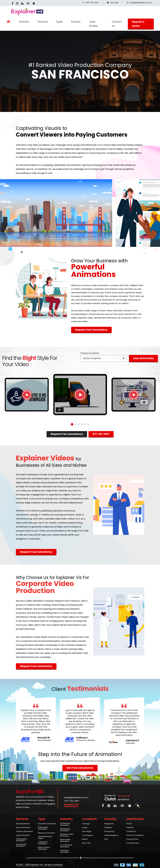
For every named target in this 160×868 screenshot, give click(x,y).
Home (129, 824)
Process (76, 22)
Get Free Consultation (80, 768)
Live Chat (113, 3)
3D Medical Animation (65, 830)
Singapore (109, 824)
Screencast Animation (21, 845)
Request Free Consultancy (91, 330)
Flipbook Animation (47, 833)
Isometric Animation (47, 824)
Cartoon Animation (24, 832)
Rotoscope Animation (43, 828)
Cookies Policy (133, 843)
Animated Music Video (45, 838)
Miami (85, 839)
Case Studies (94, 24)
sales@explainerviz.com (76, 798)
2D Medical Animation (65, 824)
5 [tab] (85, 424)
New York (86, 843)
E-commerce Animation (66, 846)
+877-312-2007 (91, 3)
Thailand (108, 828)
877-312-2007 (101, 434)
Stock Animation (23, 828)
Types (59, 22)
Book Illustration (23, 824)
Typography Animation (21, 840)
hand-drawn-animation (44, 848)
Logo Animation (23, 835)
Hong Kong (109, 832)
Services (43, 22)
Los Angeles (88, 835)
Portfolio (24, 22)
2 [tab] (76, 424)
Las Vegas (87, 832)
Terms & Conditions (135, 835)
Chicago (86, 824)
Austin (85, 828)
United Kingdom (111, 835)
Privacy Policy (132, 839)
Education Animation (65, 851)
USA (106, 839)
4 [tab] (82, 424)
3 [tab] (79, 424)
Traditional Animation (43, 843)
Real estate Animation (65, 841)
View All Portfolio (143, 358)
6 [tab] (88, 424)
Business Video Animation (67, 835)
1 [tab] (72, 424)
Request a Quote (138, 24)
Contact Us (117, 24)
